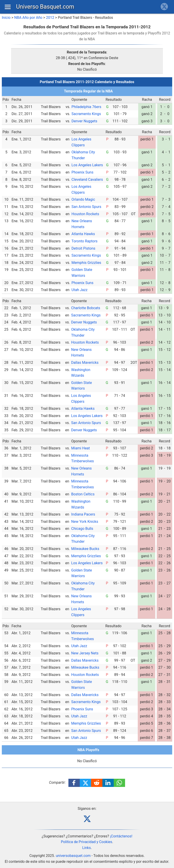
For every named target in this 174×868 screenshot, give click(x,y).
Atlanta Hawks (83, 234)
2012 (50, 18)
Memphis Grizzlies (86, 263)
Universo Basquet (45, 7)
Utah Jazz (80, 290)
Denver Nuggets (85, 121)
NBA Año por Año (28, 18)
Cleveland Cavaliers (87, 180)
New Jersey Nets (85, 653)
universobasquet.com (73, 856)
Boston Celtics (83, 494)
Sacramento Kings (86, 114)
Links (87, 848)
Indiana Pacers (83, 514)
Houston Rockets (85, 214)
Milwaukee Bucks (85, 549)
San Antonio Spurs (86, 207)
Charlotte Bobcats (86, 308)
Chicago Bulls (82, 529)
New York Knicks (85, 522)
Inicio (6, 18)
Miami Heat (80, 448)
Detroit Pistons (83, 248)
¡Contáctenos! (121, 836)
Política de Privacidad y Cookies (87, 842)
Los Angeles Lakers (87, 165)
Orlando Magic (83, 199)
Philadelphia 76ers (86, 107)
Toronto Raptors (85, 241)
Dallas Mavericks (85, 363)
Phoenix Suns (83, 172)
